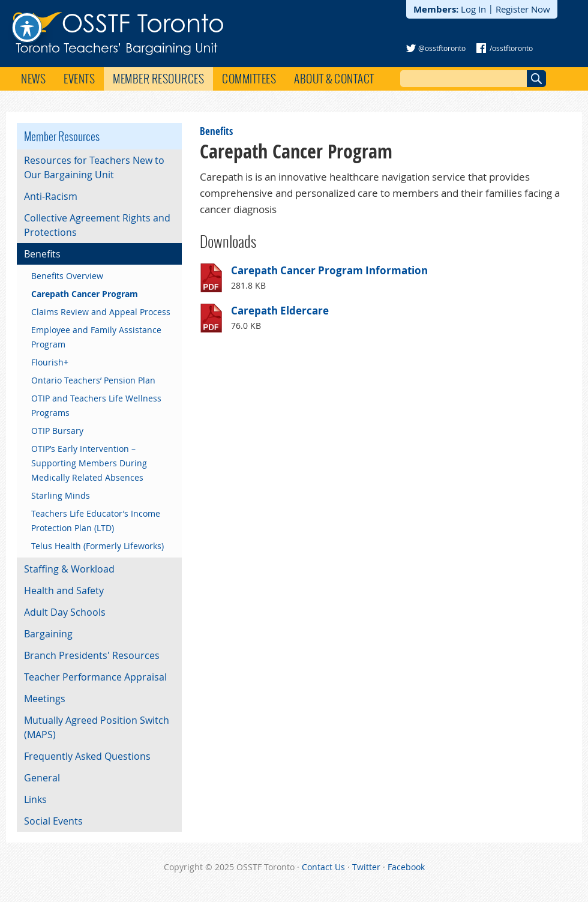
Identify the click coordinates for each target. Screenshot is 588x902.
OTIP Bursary (57, 431)
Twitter (366, 867)
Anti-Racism (51, 196)
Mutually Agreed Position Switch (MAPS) (97, 727)
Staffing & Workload (69, 569)
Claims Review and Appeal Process (101, 312)
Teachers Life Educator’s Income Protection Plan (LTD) (96, 521)
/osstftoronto (511, 48)
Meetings (45, 699)
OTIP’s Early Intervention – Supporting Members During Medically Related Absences (89, 463)
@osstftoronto (442, 48)
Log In (473, 9)
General (42, 778)
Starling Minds (61, 495)
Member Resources (158, 79)
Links (35, 799)
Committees (249, 79)
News (33, 79)
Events (79, 79)
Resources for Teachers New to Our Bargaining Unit (94, 167)
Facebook (406, 867)
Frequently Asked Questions (87, 756)
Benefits (216, 131)
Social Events (53, 821)
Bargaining (48, 634)
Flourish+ (50, 362)
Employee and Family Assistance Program (96, 337)
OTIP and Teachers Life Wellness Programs (96, 405)
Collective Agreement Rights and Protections (97, 225)
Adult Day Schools (65, 612)
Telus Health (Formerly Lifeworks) (97, 546)
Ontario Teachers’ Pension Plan (93, 380)
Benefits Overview (67, 276)
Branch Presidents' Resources (92, 655)
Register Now (523, 9)
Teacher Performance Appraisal (95, 677)
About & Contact (334, 79)
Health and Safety (64, 591)
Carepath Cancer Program (85, 294)
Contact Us (323, 867)
